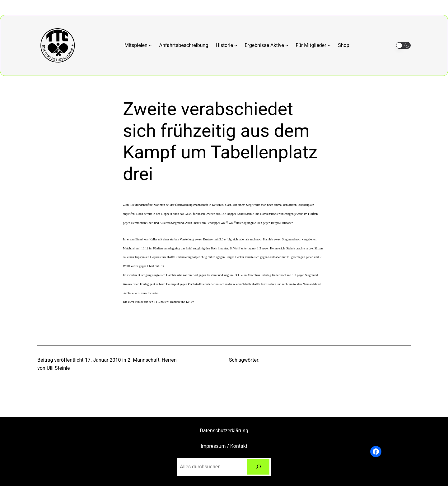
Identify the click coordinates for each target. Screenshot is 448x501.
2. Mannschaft (143, 360)
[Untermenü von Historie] (226, 45)
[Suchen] (258, 467)
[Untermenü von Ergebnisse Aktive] (267, 45)
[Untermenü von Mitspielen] (138, 45)
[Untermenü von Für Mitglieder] (313, 45)
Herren (169, 360)
